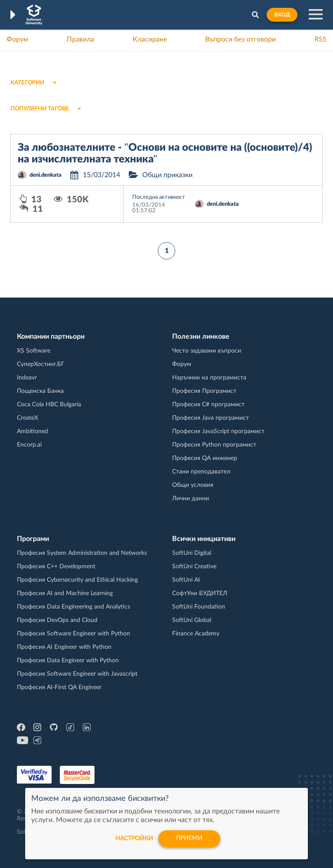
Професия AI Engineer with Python (64, 647)
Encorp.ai (29, 445)
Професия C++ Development (56, 567)
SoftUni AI (186, 580)
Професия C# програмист (208, 405)
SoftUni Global (192, 620)
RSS (320, 39)
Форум (17, 39)
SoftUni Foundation (199, 607)
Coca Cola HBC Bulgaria (49, 405)
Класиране (150, 39)
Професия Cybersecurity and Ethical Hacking (77, 580)
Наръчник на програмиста (209, 378)
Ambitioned (33, 431)
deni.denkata (46, 175)
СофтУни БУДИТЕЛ (200, 593)
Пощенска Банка (40, 391)
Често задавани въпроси (207, 351)
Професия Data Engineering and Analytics (73, 607)
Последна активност (159, 197)
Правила (80, 39)
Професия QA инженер (205, 458)
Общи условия (193, 485)
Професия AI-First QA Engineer (59, 687)
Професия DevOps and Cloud (57, 620)
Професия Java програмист (211, 418)
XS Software (34, 351)
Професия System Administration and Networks (82, 553)
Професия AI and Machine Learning (65, 593)
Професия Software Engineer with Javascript (77, 674)
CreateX (28, 418)
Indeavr (27, 378)
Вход (282, 15)
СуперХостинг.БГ (41, 364)
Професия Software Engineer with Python (73, 634)
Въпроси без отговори (240, 39)
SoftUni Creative (194, 567)
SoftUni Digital (192, 553)
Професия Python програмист (214, 445)
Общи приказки (167, 175)
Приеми (189, 839)
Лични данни (191, 499)
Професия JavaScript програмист (218, 431)
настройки (133, 839)
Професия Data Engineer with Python (68, 661)
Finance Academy (196, 634)
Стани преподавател (201, 472)
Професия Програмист (204, 391)
